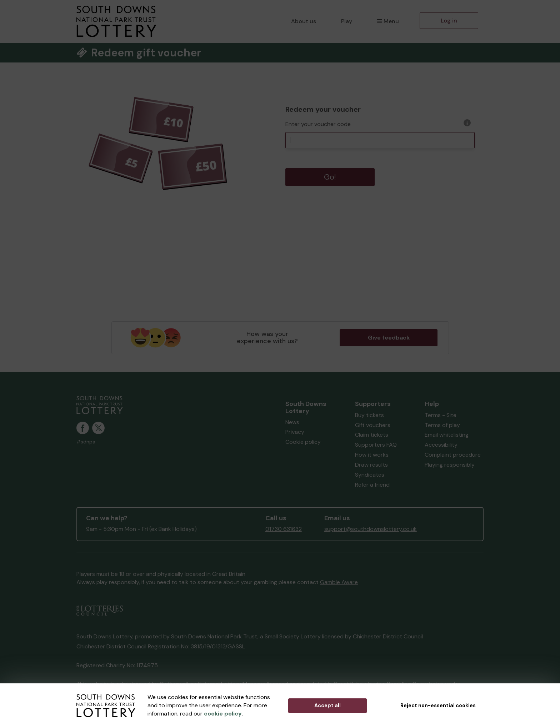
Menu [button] (388, 21)
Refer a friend (372, 485)
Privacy (295, 432)
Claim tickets (372, 435)
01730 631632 (284, 529)
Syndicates (370, 475)
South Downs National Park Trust (214, 636)
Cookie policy (303, 442)
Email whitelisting (447, 435)
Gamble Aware (339, 582)
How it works (372, 455)
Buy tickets (369, 415)
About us (304, 21)
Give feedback (389, 338)
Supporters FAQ (376, 445)
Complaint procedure (453, 455)
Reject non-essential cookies (438, 706)
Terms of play (442, 425)
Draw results (371, 465)
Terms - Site (441, 415)
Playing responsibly (450, 465)
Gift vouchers (373, 425)
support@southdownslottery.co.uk (371, 529)
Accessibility (441, 445)
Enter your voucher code (318, 124)
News (292, 422)
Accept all (327, 706)
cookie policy (223, 714)
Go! (330, 177)
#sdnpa (86, 442)
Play (347, 21)
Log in (449, 21)
